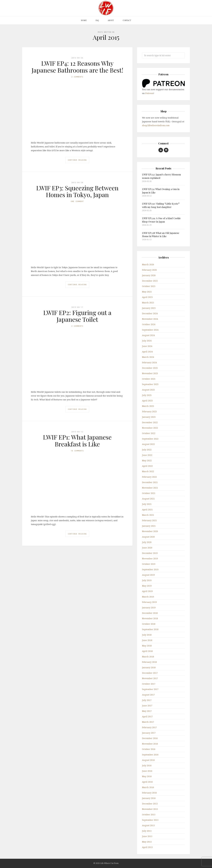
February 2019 (149, 602)
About (111, 20)
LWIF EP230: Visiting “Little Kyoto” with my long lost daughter (161, 205)
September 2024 (150, 330)
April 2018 (147, 651)
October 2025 (149, 286)
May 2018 (147, 646)
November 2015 (150, 809)
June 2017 (147, 706)
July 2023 (147, 395)
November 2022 (150, 428)
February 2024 (149, 362)
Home (84, 20)
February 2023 (149, 411)
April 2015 (147, 847)
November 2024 (150, 319)
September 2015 (150, 820)
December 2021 (150, 482)
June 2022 (147, 455)
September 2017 (150, 689)
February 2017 (149, 727)
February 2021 (149, 520)
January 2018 (149, 667)
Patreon (149, 93)
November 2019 (150, 559)
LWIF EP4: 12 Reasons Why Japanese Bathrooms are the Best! (77, 67)
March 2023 (148, 406)
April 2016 (147, 782)
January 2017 (149, 733)
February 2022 (149, 477)
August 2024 (148, 335)
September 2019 (150, 569)
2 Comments (77, 77)
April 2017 (147, 716)
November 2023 (150, 373)
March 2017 (148, 722)
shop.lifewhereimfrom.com (156, 125)
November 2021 (150, 488)
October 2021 (149, 493)
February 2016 (149, 793)
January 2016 (149, 798)
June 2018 (147, 640)
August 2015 (148, 825)
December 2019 (150, 553)
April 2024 (147, 352)
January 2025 (149, 308)
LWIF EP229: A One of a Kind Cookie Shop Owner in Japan (161, 220)
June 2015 (147, 836)
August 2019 (148, 575)
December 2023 (150, 368)
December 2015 (150, 804)
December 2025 (150, 281)
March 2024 (148, 357)
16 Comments (77, 451)
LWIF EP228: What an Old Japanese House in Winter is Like (161, 235)
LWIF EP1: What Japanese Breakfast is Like (77, 440)
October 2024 (149, 324)
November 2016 (150, 744)
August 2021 (148, 499)
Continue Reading (77, 160)
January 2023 (149, 417)
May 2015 (147, 842)
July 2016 (147, 765)
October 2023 (149, 379)
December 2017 (150, 673)
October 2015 (149, 814)
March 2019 (148, 597)
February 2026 (149, 270)
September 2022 (150, 439)
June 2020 (147, 548)
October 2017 (149, 684)
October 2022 (149, 433)
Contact (127, 20)
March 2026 (148, 264)
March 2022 (148, 471)
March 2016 (148, 787)
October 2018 (149, 624)
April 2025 (147, 297)
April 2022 (147, 466)
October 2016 (149, 749)
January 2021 (149, 526)
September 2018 (150, 629)
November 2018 (150, 618)
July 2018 (147, 635)
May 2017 (147, 711)
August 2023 (148, 390)
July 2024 (147, 341)
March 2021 (148, 515)
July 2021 (147, 504)
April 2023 (147, 401)
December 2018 (150, 613)
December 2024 (150, 313)
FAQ (97, 20)
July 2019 (147, 580)
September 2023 (150, 384)
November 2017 (150, 678)
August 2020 (148, 537)
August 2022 (148, 444)
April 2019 (147, 591)
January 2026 (149, 275)
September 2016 (150, 755)
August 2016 (148, 760)
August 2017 (148, 695)
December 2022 (150, 422)
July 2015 (147, 831)
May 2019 (147, 586)
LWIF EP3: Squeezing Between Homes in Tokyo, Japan (77, 191)
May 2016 (147, 776)
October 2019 (149, 564)
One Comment (77, 201)
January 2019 (149, 608)
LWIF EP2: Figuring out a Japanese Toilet (77, 316)
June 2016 (147, 771)
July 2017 (147, 700)
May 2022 (147, 460)
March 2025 (148, 303)
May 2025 (147, 292)
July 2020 (147, 542)
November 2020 (150, 531)
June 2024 (147, 346)
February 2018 (149, 662)
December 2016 (150, 738)
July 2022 (147, 450)
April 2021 (147, 510)
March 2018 (148, 657)
